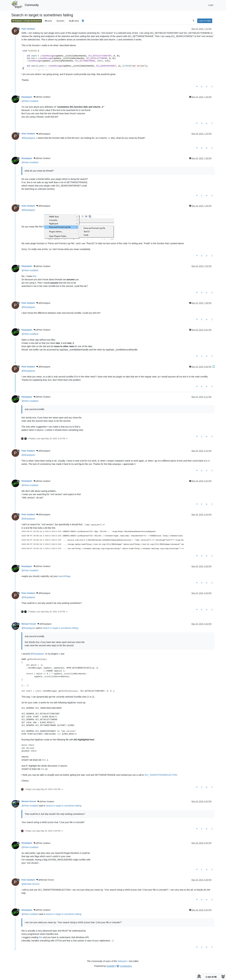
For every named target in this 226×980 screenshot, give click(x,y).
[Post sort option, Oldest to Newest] (193, 21)
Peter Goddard (28, 29)
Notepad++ (123, 961)
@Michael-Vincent (30, 884)
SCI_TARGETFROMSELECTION (161, 775)
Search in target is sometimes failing (60, 628)
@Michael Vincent (45, 880)
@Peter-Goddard (30, 101)
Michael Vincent (29, 624)
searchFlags (64, 576)
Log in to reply (205, 21)
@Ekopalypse (43, 134)
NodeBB (110, 966)
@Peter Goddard (42, 97)
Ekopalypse (27, 97)
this (35, 276)
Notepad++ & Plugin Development (27, 21)
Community (32, 5)
